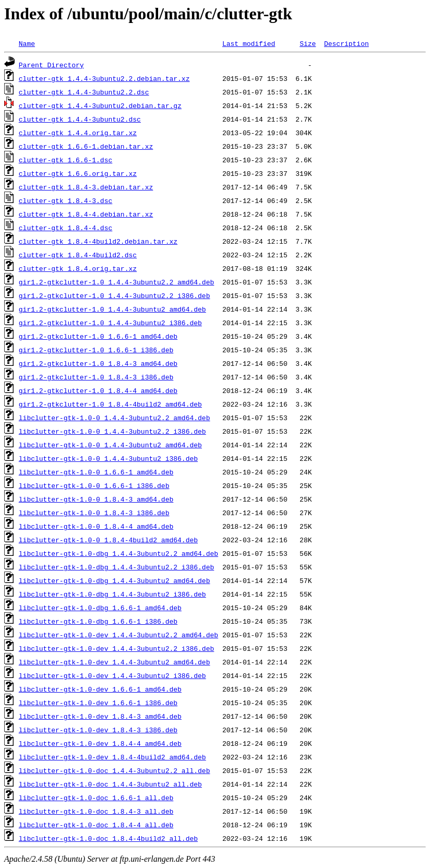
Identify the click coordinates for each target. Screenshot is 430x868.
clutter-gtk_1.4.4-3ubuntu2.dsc (80, 119)
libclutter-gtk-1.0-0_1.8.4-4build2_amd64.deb (108, 540)
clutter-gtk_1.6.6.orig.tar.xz (78, 173)
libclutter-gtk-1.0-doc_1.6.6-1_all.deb (96, 798)
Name (27, 43)
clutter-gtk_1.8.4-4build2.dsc (78, 255)
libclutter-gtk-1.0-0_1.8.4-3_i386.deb (94, 513)
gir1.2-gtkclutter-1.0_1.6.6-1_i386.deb (96, 350)
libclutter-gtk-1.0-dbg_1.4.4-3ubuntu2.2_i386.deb (116, 567)
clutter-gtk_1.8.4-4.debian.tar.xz (86, 214)
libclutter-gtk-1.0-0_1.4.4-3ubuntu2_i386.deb (108, 458)
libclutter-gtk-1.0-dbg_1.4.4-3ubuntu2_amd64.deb (115, 580)
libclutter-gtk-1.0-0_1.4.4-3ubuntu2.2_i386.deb (112, 431)
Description (347, 43)
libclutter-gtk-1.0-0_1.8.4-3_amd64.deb (96, 499)
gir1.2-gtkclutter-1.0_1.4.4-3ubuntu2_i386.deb (110, 323)
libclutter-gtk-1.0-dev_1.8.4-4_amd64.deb (100, 743)
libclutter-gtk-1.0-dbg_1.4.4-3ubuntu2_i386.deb (112, 594)
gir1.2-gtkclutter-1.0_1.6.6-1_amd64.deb (98, 336)
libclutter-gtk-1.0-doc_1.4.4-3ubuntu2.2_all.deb (115, 770)
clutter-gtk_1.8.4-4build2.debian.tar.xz (98, 241)
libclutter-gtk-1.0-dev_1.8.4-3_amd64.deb (100, 716)
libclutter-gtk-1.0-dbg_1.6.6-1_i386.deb (98, 621)
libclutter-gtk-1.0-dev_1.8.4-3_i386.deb (98, 730)
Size (308, 43)
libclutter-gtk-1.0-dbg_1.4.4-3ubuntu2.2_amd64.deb (118, 553)
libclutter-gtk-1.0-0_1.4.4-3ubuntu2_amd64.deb (110, 445)
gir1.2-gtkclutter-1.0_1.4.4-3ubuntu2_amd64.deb (112, 309)
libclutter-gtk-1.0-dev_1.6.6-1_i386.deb (98, 703)
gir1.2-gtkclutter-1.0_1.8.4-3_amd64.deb (98, 363)
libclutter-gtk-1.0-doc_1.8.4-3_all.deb (96, 811)
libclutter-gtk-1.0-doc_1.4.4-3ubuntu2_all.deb (110, 784)
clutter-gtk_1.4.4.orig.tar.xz (78, 133)
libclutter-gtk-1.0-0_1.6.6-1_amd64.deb (96, 472)
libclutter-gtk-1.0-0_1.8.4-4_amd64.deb (96, 526)
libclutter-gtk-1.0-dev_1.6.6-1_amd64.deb (100, 689)
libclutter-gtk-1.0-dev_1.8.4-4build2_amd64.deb (112, 757)
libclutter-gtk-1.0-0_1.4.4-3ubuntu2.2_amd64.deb (115, 418)
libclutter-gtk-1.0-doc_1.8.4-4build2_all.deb (108, 838)
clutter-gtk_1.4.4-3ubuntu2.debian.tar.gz (100, 105)
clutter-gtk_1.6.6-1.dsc (65, 160)
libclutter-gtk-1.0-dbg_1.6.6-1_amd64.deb (100, 608)
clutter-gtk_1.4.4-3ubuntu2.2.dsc (84, 92)
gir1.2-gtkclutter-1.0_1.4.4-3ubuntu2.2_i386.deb (115, 295)
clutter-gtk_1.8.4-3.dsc (65, 200)
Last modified (249, 43)
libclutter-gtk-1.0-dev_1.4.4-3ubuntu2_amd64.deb (115, 662)
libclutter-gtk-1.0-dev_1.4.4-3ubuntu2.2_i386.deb (116, 648)
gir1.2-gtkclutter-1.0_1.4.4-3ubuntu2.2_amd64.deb (116, 282)
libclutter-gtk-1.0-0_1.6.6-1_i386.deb (94, 485)
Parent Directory (51, 65)
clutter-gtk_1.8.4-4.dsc (65, 228)
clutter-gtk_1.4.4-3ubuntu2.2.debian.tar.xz (104, 78)
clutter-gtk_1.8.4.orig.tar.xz (78, 268)
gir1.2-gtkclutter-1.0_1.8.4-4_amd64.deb (98, 390)
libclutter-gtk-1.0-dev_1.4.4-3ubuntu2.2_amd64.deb (118, 635)
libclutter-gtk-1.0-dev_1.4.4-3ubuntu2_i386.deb (112, 675)
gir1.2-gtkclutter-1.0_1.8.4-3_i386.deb (96, 377)
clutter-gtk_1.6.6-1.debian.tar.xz (86, 146)
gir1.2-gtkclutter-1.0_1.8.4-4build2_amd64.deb (110, 404)
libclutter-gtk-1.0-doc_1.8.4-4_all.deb (96, 825)
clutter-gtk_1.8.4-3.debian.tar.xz (86, 187)
